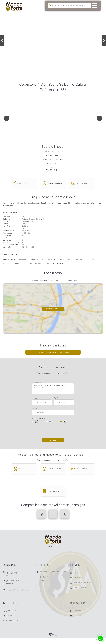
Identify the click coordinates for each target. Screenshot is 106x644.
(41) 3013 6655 (20, 575)
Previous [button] (2, 40)
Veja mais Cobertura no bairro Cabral (53, 352)
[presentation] (53, 431)
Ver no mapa (45, 581)
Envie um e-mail (82, 183)
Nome (34, 398)
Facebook (53, 514)
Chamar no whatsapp (55, 183)
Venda (76, 573)
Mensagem (36, 382)
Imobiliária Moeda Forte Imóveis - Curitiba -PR (53, 540)
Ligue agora (23, 183)
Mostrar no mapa (53, 309)
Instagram (78, 616)
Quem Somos (11, 611)
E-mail (34, 408)
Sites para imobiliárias (53, 637)
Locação (77, 578)
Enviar (53, 440)
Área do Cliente (12, 621)
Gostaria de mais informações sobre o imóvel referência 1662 (53, 389)
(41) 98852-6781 (20, 583)
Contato (10, 616)
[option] (53, 39)
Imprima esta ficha (54, 491)
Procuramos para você (83, 583)
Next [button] (104, 40)
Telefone (57, 398)
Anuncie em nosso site (83, 588)
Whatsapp (41, 514)
